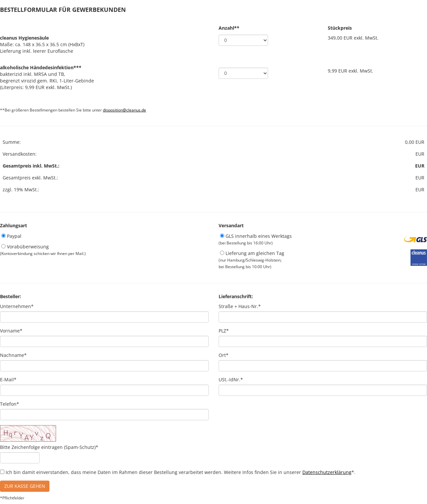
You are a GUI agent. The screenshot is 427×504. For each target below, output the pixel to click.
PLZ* (224, 331)
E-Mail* (8, 379)
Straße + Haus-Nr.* (240, 306)
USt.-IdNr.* (231, 379)
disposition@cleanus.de (124, 110)
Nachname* (13, 355)
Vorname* (11, 331)
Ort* (224, 355)
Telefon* (10, 404)
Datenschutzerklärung (327, 472)
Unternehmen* (17, 306)
